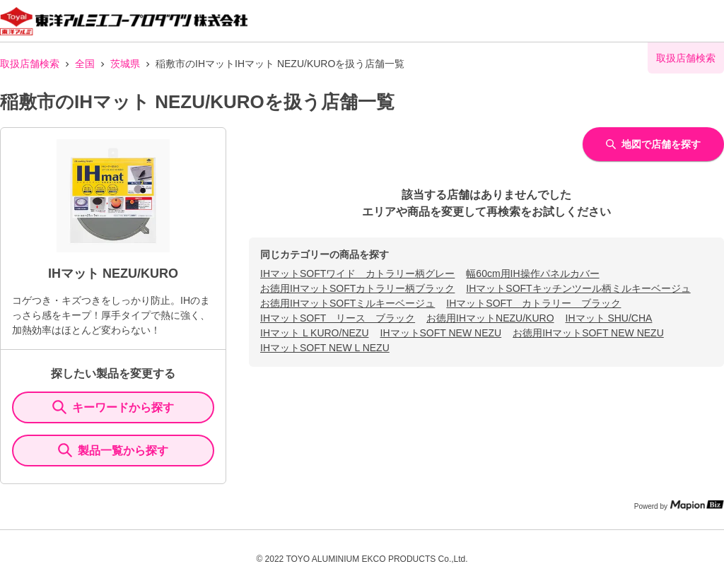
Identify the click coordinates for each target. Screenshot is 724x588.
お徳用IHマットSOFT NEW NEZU (588, 333)
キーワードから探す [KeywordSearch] (113, 407)
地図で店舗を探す (653, 144)
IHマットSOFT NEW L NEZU (325, 348)
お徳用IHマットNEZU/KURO (490, 318)
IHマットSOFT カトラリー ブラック (533, 303)
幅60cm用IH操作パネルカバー (532, 274)
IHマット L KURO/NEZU (315, 333)
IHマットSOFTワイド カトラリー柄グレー (357, 274)
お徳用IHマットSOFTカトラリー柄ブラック (357, 288)
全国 (85, 64)
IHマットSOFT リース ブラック (338, 318)
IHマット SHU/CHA (609, 318)
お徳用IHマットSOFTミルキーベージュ (348, 303)
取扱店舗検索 (30, 64)
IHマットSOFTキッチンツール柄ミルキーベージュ (578, 288)
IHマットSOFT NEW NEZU (441, 333)
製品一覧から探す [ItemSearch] (113, 450)
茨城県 (125, 64)
